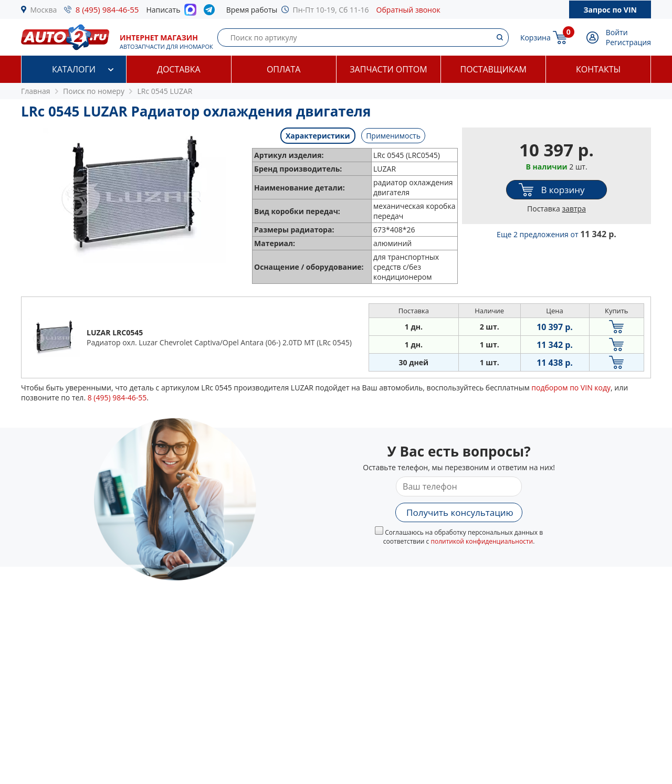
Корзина (535, 38)
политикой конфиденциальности (482, 541)
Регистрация (628, 42)
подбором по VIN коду (571, 388)
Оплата (283, 69)
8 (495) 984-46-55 (107, 9)
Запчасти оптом (388, 69)
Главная (36, 91)
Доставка (179, 69)
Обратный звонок (408, 10)
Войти (617, 32)
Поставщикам (493, 69)
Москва (44, 10)
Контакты (598, 69)
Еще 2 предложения (556, 234)
